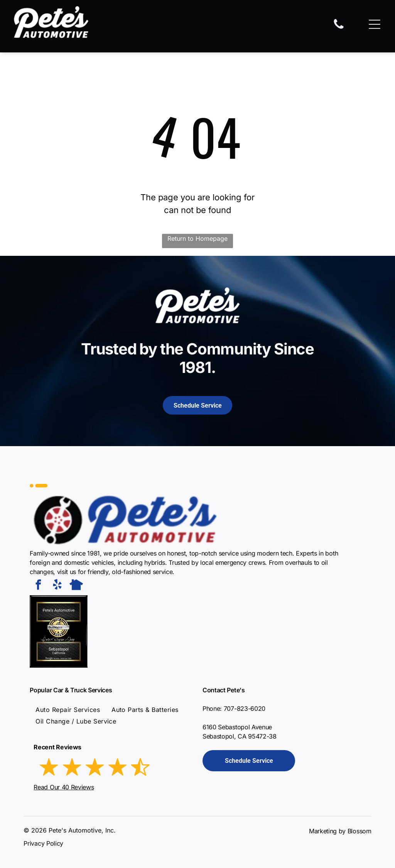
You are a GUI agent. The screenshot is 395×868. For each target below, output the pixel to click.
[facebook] (38, 586)
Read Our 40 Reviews (64, 787)
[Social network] (76, 586)
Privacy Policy (43, 843)
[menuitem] (68, 710)
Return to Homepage (197, 238)
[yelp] (57, 586)
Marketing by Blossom (340, 831)
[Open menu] (375, 24)
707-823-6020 (245, 709)
